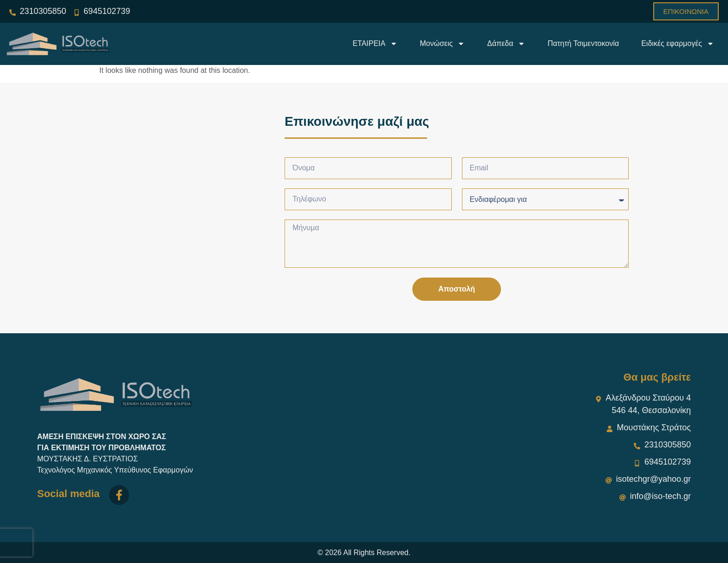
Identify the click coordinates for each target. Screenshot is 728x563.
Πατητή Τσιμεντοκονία (583, 43)
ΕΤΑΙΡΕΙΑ (375, 44)
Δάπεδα (506, 44)
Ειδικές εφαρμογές (678, 44)
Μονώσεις (442, 44)
